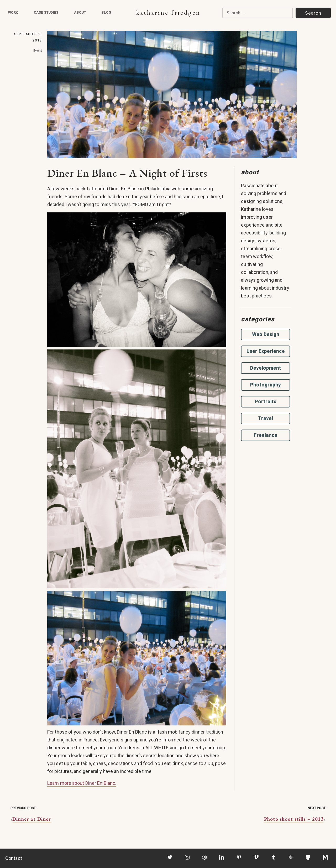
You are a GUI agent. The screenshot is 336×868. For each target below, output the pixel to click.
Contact (14, 858)
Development (266, 368)
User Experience (266, 351)
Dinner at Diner (32, 819)
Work (13, 12)
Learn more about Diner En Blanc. (82, 783)
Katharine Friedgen (168, 12)
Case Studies (46, 12)
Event (38, 51)
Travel (266, 418)
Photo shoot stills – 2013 (294, 819)
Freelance (266, 435)
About (80, 12)
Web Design (266, 334)
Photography (266, 385)
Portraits (266, 402)
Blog (106, 12)
